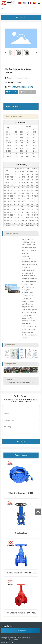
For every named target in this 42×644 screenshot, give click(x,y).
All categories (21, 17)
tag (18, 640)
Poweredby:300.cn (7, 640)
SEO (16, 640)
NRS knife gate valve (21, 533)
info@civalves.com (22, 87)
